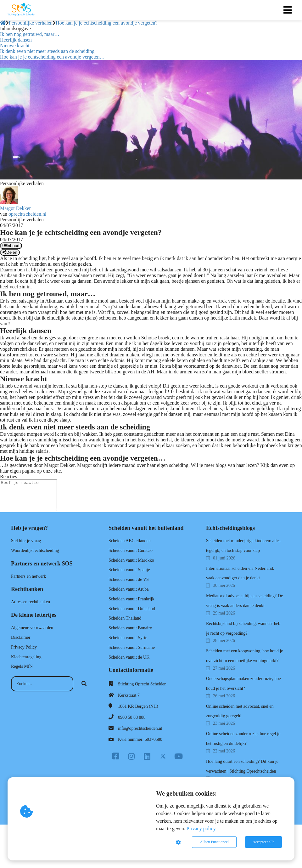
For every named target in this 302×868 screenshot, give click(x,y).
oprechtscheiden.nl (27, 214)
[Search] (84, 684)
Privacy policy (201, 828)
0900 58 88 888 (132, 717)
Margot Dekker (15, 208)
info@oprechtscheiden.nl (140, 728)
